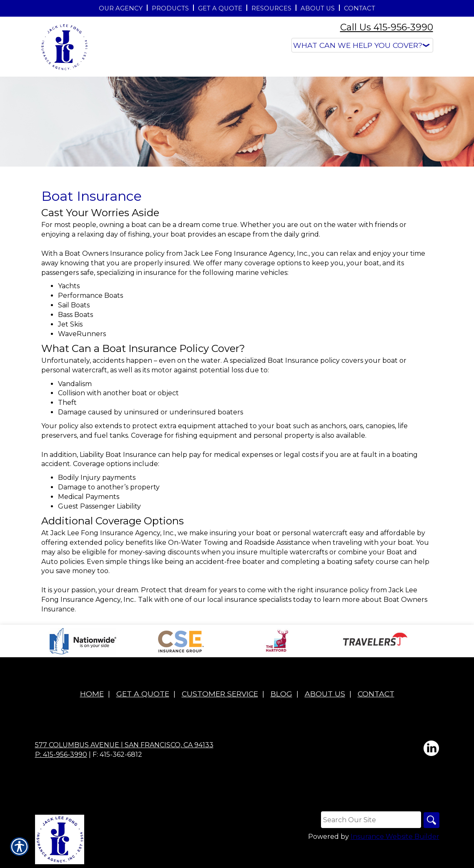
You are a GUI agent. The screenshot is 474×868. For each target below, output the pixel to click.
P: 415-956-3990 (61, 755)
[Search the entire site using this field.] (370, 820)
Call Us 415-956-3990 (387, 27)
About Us (325, 694)
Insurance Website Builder (395, 837)
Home (92, 694)
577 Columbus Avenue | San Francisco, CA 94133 (124, 745)
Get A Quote (143, 694)
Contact (376, 694)
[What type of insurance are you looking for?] (362, 45)
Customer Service (220, 694)
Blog (281, 694)
